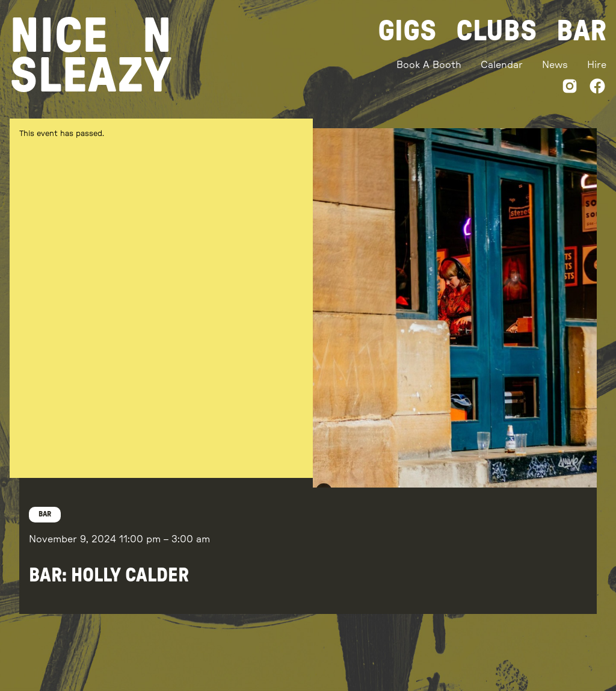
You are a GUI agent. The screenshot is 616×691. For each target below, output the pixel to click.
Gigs (407, 31)
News (555, 65)
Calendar (502, 65)
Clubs (497, 31)
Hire (597, 65)
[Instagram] (570, 88)
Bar (581, 31)
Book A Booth (429, 65)
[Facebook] (597, 88)
